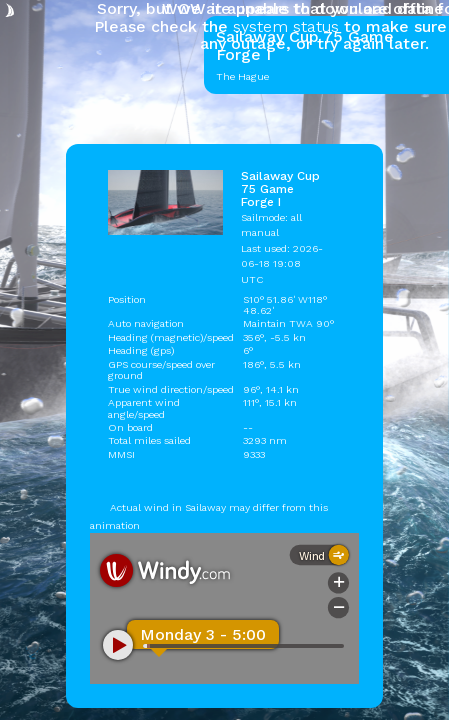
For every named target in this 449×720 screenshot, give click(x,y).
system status (286, 26)
